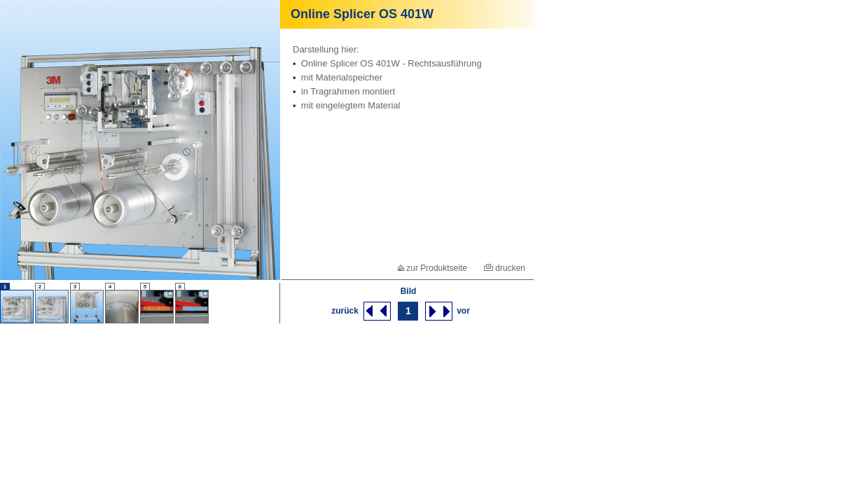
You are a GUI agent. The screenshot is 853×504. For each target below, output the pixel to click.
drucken (505, 268)
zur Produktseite (432, 268)
